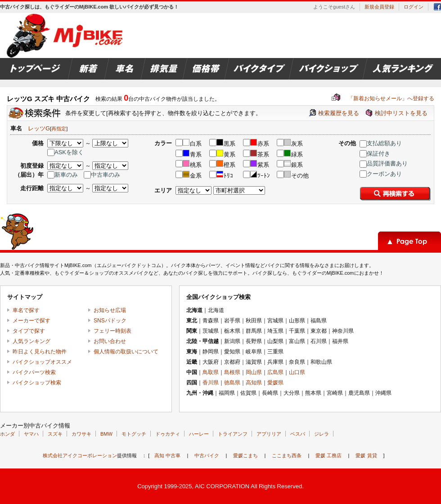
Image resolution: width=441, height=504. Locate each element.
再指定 (59, 129)
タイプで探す (29, 331)
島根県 (232, 372)
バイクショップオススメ (42, 362)
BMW (106, 434)
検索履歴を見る (339, 113)
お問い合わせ (110, 341)
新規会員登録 (379, 7)
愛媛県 (275, 383)
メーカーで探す (31, 321)
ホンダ (7, 434)
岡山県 (254, 372)
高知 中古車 (167, 455)
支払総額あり (381, 143)
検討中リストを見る (401, 113)
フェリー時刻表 (112, 331)
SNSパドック (110, 321)
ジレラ (322, 434)
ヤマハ (31, 434)
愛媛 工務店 (328, 455)
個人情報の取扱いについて (126, 352)
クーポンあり (381, 174)
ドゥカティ (168, 434)
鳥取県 (211, 372)
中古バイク (207, 455)
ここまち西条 (287, 455)
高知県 (254, 383)
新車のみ (63, 175)
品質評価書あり (384, 163)
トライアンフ (233, 434)
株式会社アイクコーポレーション (80, 455)
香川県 (211, 383)
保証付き (375, 154)
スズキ (55, 434)
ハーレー (199, 434)
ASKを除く (65, 152)
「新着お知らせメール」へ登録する (383, 98)
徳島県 (232, 383)
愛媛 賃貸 (366, 455)
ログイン (414, 7)
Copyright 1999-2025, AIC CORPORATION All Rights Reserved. (220, 486)
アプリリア (269, 434)
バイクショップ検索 (37, 383)
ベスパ (298, 434)
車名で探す (26, 310)
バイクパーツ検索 (34, 372)
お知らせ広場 (110, 310)
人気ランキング (31, 341)
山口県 (297, 372)
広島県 (275, 372)
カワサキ (81, 434)
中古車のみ (102, 175)
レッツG (39, 128)
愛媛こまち (245, 455)
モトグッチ (134, 434)
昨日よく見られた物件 (40, 352)
